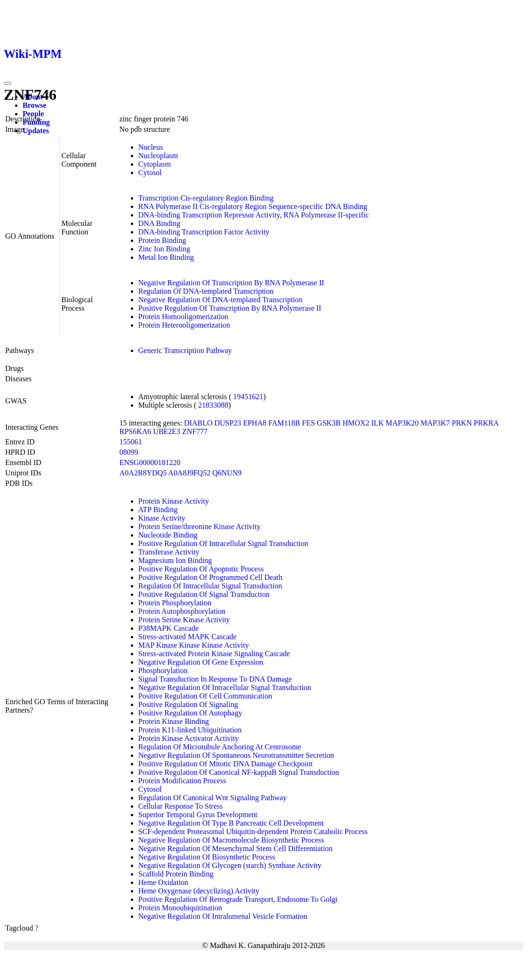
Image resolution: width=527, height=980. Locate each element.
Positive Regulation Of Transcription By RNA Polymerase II (230, 308)
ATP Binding (158, 510)
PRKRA (486, 423)
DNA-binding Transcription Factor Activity (204, 232)
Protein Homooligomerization (184, 317)
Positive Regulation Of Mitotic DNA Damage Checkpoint (226, 764)
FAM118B (284, 423)
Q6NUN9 (227, 473)
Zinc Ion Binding (164, 249)
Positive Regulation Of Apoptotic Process (201, 569)
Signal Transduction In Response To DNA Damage (215, 679)
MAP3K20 (402, 423)
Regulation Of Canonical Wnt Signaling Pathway (213, 798)
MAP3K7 (435, 423)
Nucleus (151, 147)
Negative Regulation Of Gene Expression (201, 662)
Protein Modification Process (182, 781)
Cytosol (150, 173)
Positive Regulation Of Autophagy (190, 713)
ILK (378, 423)
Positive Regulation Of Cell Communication (205, 696)
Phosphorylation (163, 671)
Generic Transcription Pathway (185, 350)
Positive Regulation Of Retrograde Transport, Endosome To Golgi (238, 899)
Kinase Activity (162, 518)
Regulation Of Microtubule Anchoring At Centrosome (220, 747)
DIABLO (198, 423)
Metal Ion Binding (166, 257)
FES (309, 423)
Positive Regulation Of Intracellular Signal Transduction (223, 543)
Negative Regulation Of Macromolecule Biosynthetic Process (231, 840)
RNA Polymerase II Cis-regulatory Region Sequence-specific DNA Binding (253, 206)
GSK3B (329, 423)
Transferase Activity (169, 552)
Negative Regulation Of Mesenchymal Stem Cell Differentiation (236, 848)
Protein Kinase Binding (174, 721)
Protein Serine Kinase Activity (184, 620)
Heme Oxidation (163, 882)
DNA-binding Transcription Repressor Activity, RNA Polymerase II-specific (254, 215)
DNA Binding (159, 223)
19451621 (248, 397)
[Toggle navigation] (8, 83)
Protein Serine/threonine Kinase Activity (200, 526)
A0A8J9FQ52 (189, 473)
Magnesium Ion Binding (175, 560)
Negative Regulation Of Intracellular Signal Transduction (225, 687)
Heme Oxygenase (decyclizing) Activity (199, 891)
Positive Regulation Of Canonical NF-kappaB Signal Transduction (239, 772)
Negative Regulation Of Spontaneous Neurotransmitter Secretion (236, 755)
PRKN (462, 423)
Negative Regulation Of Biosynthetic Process (207, 857)
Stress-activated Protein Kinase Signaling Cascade (214, 654)
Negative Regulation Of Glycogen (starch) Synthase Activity (230, 865)
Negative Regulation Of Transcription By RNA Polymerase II (231, 283)
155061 (131, 442)
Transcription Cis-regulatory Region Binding (206, 198)
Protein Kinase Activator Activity (189, 738)
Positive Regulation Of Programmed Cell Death (210, 577)
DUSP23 (228, 423)
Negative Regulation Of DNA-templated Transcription (220, 300)
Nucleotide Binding (168, 535)
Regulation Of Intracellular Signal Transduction (210, 586)
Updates (36, 131)
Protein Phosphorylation (175, 603)
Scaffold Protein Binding (176, 874)
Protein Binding (162, 240)
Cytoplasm (155, 164)
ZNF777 (195, 431)
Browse (34, 105)
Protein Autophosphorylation (182, 611)
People (33, 114)
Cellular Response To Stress (180, 806)
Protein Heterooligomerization (184, 325)
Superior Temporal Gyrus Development (198, 815)
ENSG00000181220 (150, 462)
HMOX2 (356, 423)
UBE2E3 (167, 431)
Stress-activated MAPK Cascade (188, 637)
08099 (129, 452)
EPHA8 (255, 423)
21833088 (213, 405)
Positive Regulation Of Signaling (188, 704)
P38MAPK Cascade (168, 628)
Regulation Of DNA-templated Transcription (206, 291)
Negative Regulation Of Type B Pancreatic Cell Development (231, 823)
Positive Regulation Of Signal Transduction (204, 594)
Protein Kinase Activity (174, 501)
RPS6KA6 (136, 431)
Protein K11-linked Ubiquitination (190, 730)
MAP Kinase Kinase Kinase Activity (194, 645)
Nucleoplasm (158, 156)
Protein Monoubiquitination (180, 908)
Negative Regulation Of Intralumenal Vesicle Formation (223, 916)
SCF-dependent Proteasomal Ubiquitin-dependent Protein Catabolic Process (253, 831)
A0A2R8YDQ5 (143, 473)
